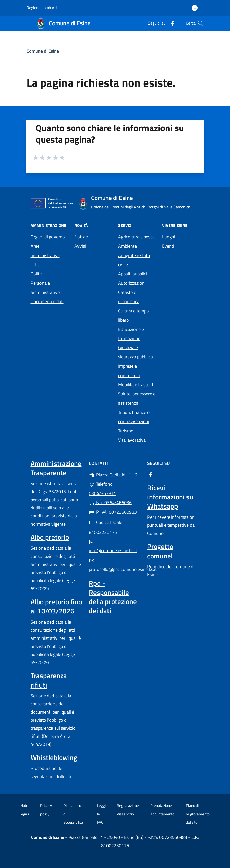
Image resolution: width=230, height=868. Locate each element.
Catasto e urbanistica (129, 297)
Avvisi (80, 246)
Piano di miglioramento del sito (198, 814)
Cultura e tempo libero (134, 315)
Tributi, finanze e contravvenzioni (134, 417)
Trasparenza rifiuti (49, 680)
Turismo (126, 431)
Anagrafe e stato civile (134, 260)
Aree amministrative (45, 251)
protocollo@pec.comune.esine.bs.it (115, 565)
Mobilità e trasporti (136, 385)
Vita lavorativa (132, 440)
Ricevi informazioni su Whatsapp (170, 497)
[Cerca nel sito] (201, 23)
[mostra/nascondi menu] (10, 23)
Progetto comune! (160, 551)
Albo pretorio (50, 537)
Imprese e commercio (129, 371)
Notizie (81, 237)
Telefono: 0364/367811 (103, 489)
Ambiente (127, 246)
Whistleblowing (54, 757)
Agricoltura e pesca (136, 237)
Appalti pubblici (133, 274)
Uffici (36, 265)
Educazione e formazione (131, 334)
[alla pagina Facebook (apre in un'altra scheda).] (171, 23)
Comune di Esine (43, 51)
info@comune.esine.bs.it (113, 547)
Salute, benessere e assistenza (137, 398)
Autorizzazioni (132, 283)
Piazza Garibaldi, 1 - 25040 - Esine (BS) (115, 474)
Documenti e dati (47, 301)
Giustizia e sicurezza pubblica (136, 352)
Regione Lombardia (43, 8)
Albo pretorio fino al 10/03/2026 (56, 606)
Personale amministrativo (45, 288)
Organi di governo (48, 237)
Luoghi (169, 237)
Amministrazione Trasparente (56, 468)
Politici (37, 274)
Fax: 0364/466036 (110, 503)
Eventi (168, 246)
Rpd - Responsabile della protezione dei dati (113, 597)
